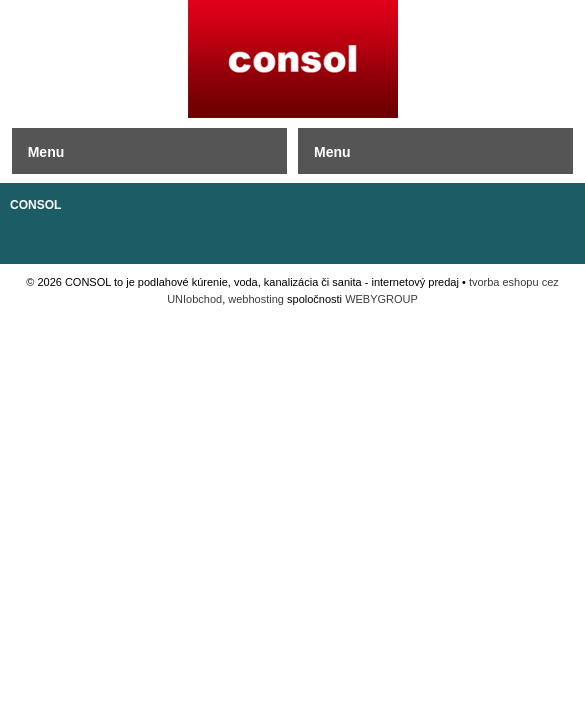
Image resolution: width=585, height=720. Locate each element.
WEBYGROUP (381, 299)
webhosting (256, 299)
